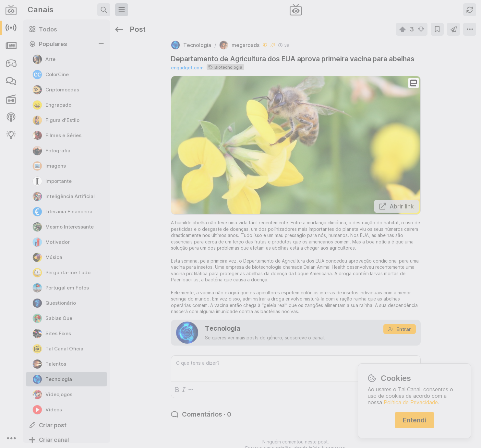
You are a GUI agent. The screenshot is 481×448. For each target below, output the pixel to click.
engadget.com (165, 49)
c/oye (456, 230)
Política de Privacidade (411, 402)
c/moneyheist (385, 278)
